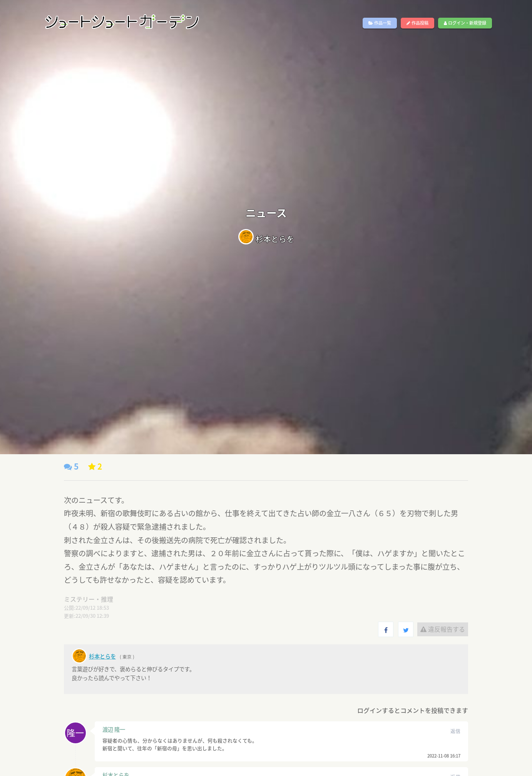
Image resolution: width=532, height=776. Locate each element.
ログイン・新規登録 (465, 23)
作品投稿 (417, 23)
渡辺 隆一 (114, 729)
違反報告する (443, 629)
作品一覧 (380, 23)
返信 (455, 731)
